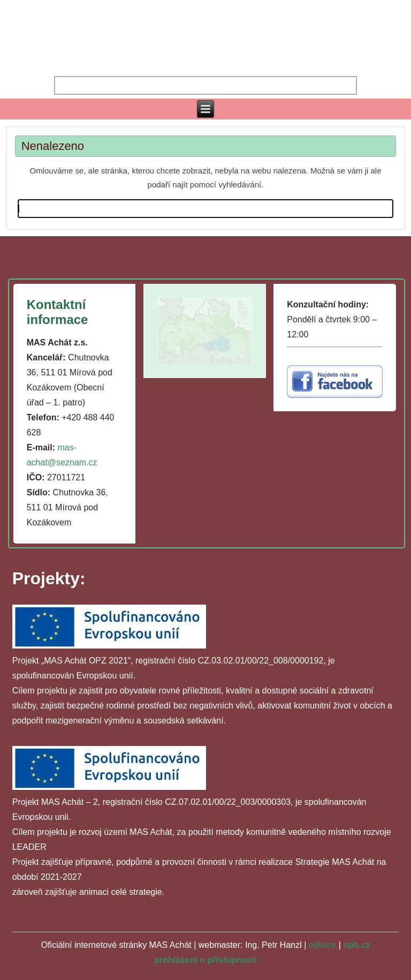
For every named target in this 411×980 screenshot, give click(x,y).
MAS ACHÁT (205, 27)
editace (323, 945)
